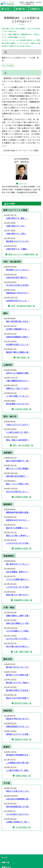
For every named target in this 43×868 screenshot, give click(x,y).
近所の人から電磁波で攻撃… (18, 373)
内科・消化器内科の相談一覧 (23, 306)
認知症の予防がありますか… (18, 719)
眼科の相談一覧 (23, 357)
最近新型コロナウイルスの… (18, 241)
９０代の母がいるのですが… (18, 814)
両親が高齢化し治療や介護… (18, 615)
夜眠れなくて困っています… (18, 388)
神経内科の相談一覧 (23, 739)
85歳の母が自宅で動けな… (17, 277)
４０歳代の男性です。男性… (18, 770)
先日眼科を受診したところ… (18, 344)
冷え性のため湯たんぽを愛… (18, 285)
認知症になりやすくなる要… (18, 734)
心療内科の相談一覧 (23, 409)
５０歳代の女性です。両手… (18, 432)
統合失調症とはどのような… (18, 404)
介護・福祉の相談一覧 (23, 652)
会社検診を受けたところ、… (18, 301)
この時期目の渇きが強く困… (18, 763)
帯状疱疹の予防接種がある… (18, 755)
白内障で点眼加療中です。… (18, 329)
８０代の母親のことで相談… (18, 631)
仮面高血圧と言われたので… (18, 293)
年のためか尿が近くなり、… (18, 492)
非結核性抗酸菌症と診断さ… (18, 337)
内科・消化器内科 (8, 65)
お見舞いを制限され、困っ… (18, 822)
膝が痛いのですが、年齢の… (18, 683)
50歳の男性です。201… (16, 226)
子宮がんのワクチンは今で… (18, 424)
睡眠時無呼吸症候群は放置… (18, 512)
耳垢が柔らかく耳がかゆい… (18, 595)
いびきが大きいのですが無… (18, 543)
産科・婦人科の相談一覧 (23, 445)
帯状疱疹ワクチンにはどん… (18, 270)
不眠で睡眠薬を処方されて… (18, 381)
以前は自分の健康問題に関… (18, 799)
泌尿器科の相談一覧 (23, 497)
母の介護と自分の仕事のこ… (18, 646)
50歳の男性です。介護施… (17, 249)
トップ (5, 9)
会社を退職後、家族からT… (17, 572)
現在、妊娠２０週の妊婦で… (18, 440)
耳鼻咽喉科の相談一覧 (23, 600)
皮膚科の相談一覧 (23, 776)
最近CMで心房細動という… (17, 528)
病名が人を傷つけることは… (18, 791)
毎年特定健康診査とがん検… (18, 806)
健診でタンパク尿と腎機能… (18, 468)
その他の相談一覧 (23, 827)
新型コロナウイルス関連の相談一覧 (23, 254)
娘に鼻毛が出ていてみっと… (18, 564)
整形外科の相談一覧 (23, 703)
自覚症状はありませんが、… (18, 520)
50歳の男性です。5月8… (16, 233)
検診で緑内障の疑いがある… (18, 321)
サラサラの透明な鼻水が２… (18, 579)
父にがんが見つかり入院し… (18, 639)
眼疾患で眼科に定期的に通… (18, 352)
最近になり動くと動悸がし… (18, 535)
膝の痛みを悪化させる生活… (18, 690)
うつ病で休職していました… (18, 396)
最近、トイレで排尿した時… (18, 484)
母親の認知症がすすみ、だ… (18, 726)
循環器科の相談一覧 (23, 548)
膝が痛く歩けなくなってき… (18, 667)
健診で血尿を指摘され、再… (18, 461)
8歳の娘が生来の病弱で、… (17, 476)
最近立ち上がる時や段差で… (18, 698)
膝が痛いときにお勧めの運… (18, 675)
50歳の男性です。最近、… (17, 218)
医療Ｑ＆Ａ (35, 9)
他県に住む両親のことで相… (18, 623)
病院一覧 (20, 9)
